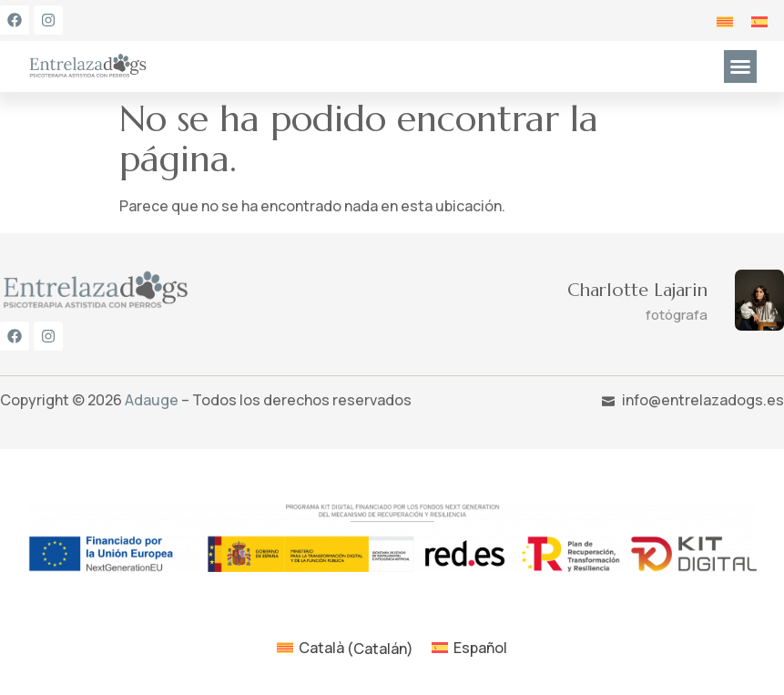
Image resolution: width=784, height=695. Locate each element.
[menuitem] (725, 20)
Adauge (152, 400)
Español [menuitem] (480, 648)
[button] (740, 66)
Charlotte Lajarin (637, 290)
